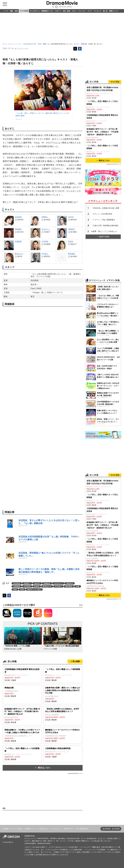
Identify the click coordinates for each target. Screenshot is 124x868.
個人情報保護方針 (83, 829)
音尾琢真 (17, 586)
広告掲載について (30, 829)
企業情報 (117, 829)
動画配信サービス (47, 11)
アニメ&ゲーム (35, 11)
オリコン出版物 (16, 829)
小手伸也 (27, 586)
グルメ (74, 11)
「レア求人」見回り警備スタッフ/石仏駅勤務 (102, 103)
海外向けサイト (69, 829)
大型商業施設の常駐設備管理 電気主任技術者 (102, 117)
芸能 (11, 11)
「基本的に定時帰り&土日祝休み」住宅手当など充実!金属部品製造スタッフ (103, 554)
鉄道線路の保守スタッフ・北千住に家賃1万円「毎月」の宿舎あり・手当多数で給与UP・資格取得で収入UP (103, 132)
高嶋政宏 (47, 583)
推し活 (105, 11)
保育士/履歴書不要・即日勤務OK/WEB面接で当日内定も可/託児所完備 (102, 89)
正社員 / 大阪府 (22, 675)
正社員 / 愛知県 (63, 675)
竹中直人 (58, 586)
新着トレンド (114, 11)
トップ (6, 11)
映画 (40, 44)
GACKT (37, 583)
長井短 (37, 586)
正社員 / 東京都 (22, 715)
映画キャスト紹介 (34, 589)
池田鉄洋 (70, 583)
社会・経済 (66, 11)
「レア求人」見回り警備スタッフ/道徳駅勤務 (102, 568)
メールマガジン (56, 829)
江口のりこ (58, 583)
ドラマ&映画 (24, 11)
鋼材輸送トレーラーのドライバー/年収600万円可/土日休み (102, 582)
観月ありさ (47, 586)
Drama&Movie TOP (30, 44)
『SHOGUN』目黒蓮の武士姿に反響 (105, 208)
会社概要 (6, 829)
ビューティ (82, 11)
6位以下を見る (103, 237)
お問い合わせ (43, 829)
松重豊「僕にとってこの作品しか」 (105, 231)
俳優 (77, 586)
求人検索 (76, 661)
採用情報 (108, 829)
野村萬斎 (69, 586)
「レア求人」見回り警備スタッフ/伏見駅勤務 (102, 147)
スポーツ (58, 11)
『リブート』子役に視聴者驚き (103, 220)
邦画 (22, 589)
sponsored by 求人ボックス (75, 773)
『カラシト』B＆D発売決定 (102, 214)
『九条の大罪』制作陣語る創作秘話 (105, 226)
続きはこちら (44, 768)
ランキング (97, 11)
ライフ (90, 11)
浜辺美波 (17, 583)
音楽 (16, 11)
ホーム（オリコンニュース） (12, 44)
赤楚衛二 (27, 583)
